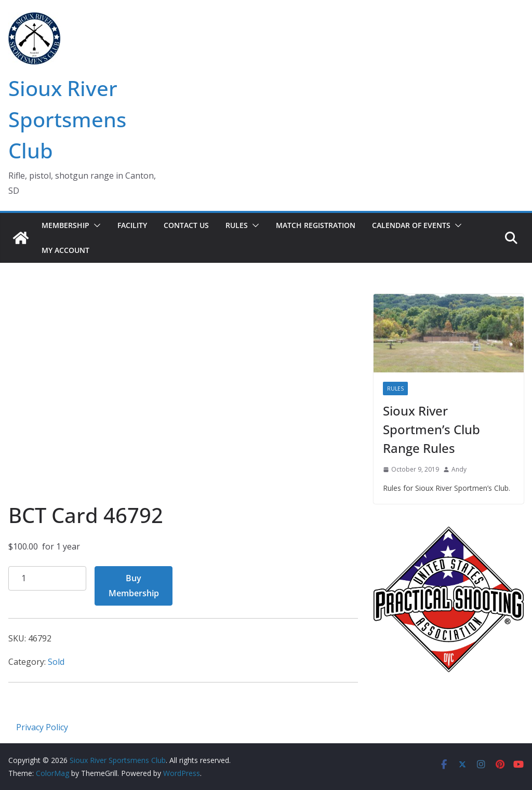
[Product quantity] (47, 578)
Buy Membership (134, 586)
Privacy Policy (42, 727)
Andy (459, 469)
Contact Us (186, 225)
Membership (65, 225)
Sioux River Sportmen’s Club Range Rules (431, 429)
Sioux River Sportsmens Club (67, 119)
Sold (56, 662)
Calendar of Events (411, 225)
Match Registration (316, 225)
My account (65, 250)
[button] (95, 225)
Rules (237, 225)
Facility (132, 225)
